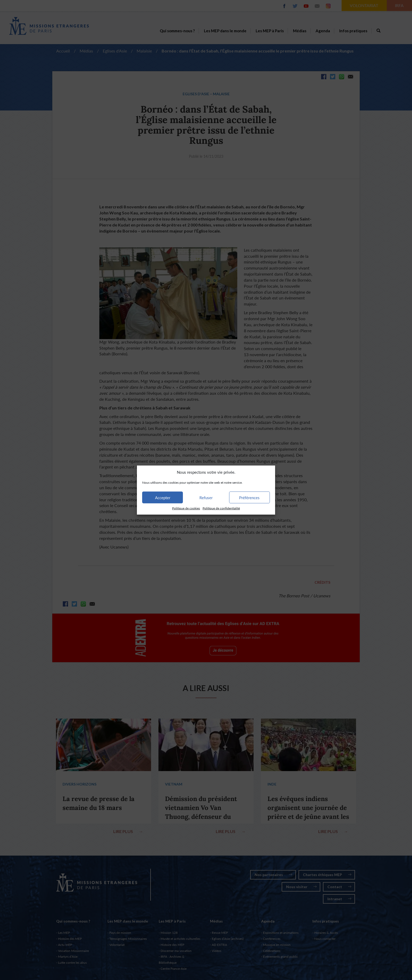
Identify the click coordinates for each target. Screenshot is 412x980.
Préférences (249, 498)
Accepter (163, 498)
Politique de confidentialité (221, 508)
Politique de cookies (186, 508)
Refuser (206, 498)
